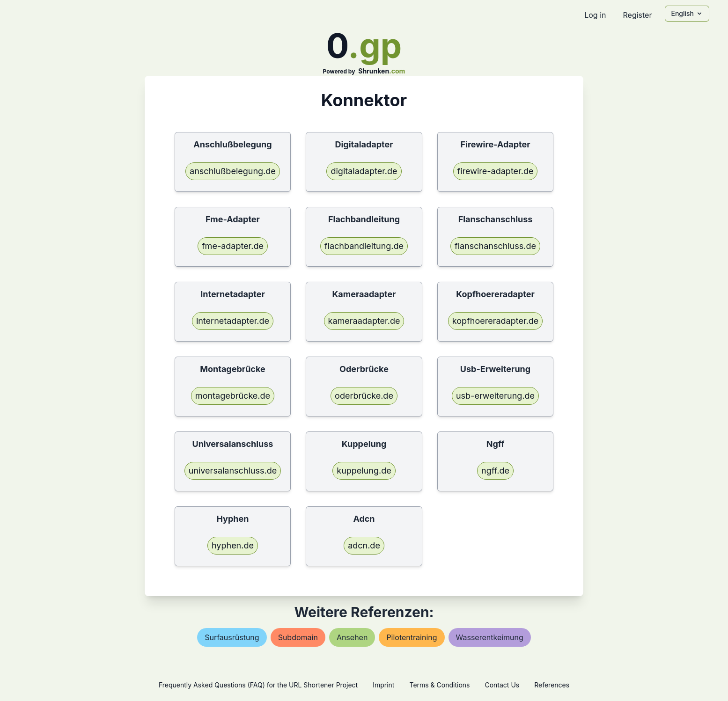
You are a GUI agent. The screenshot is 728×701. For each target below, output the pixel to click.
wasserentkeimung (490, 637)
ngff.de (495, 471)
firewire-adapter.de (496, 171)
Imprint (383, 685)
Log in (595, 15)
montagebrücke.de (233, 396)
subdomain (298, 637)
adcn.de (364, 545)
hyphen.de (233, 545)
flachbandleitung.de (364, 246)
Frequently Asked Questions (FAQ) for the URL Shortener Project (258, 685)
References (552, 685)
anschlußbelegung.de (233, 171)
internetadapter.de (233, 321)
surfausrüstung (232, 637)
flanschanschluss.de (495, 246)
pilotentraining (412, 637)
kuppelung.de (364, 471)
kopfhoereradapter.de (495, 321)
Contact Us (502, 685)
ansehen (352, 637)
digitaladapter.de (364, 171)
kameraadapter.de (364, 321)
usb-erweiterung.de (495, 396)
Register (637, 15)
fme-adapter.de (233, 246)
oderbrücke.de (364, 396)
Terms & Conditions (439, 685)
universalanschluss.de (233, 471)
